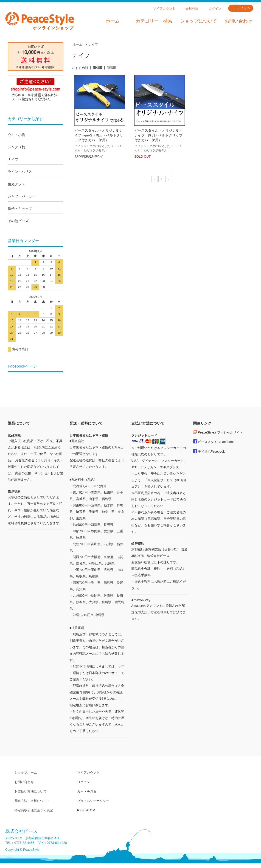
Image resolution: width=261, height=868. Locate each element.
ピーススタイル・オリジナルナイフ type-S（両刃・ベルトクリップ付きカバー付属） (99, 135)
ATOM (91, 810)
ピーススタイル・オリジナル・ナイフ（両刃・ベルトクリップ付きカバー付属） (158, 135)
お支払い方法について (31, 791)
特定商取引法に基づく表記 (34, 810)
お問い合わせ (239, 21)
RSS (80, 810)
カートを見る (87, 791)
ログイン (215, 9)
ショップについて (199, 21)
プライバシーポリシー (93, 801)
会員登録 (192, 9)
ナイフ (93, 44)
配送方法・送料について (32, 801)
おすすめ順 (80, 68)
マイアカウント (164, 9)
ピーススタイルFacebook (216, 442)
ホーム (113, 21)
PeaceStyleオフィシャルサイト (220, 432)
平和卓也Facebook (211, 451)
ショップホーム (26, 773)
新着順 (112, 68)
